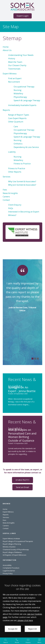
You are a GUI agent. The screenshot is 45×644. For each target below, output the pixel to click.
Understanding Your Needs (21, 55)
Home (6, 47)
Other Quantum (16, 122)
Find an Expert (15, 78)
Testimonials (14, 69)
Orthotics (18, 144)
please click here (25, 620)
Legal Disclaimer (9, 571)
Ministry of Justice (9, 547)
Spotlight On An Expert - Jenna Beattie (22, 389)
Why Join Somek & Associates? (22, 185)
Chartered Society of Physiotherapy (16, 550)
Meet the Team (15, 62)
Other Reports (15, 172)
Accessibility (7, 565)
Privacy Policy (8, 573)
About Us (7, 50)
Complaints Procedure (11, 568)
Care (16, 126)
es (21, 552)
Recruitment (14, 82)
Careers (6, 197)
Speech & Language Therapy (27, 100)
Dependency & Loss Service (26, 147)
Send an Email (22, 487)
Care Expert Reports (17, 118)
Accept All (13, 629)
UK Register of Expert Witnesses (15, 555)
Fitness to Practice (22, 164)
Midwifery (18, 93)
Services (7, 177)
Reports (6, 110)
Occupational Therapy (24, 87)
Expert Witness (10, 74)
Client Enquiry (15, 205)
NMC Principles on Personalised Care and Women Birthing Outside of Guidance (22, 435)
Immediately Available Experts (22, 105)
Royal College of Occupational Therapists (18, 541)
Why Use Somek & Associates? (22, 181)
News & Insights (10, 193)
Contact (6, 200)
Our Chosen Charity (17, 65)
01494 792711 (23, 480)
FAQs (11, 208)
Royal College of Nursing (12, 544)
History (12, 58)
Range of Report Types (19, 115)
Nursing (18, 90)
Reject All (33, 629)
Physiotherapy (20, 97)
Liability (12, 152)
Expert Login (23, 16)
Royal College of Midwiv (11, 552)
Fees (5, 190)
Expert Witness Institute (11, 539)
